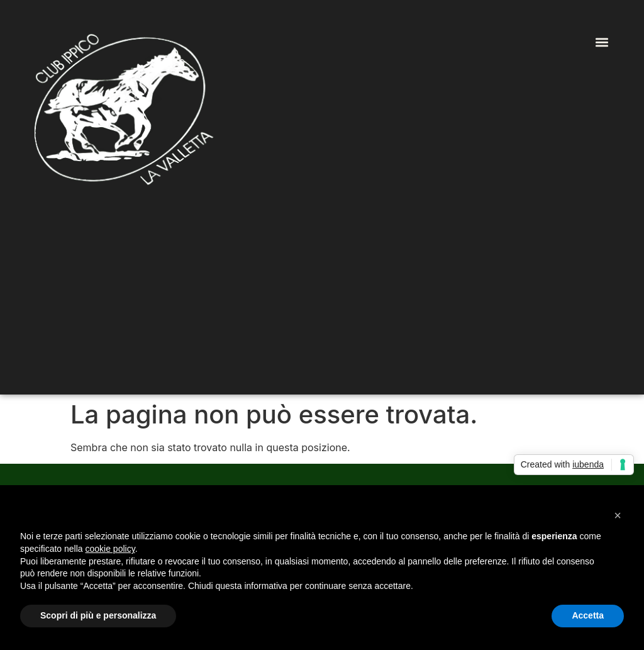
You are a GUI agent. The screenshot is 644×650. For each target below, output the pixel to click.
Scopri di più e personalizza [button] (98, 615)
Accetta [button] (588, 615)
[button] (602, 42)
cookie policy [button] (110, 549)
